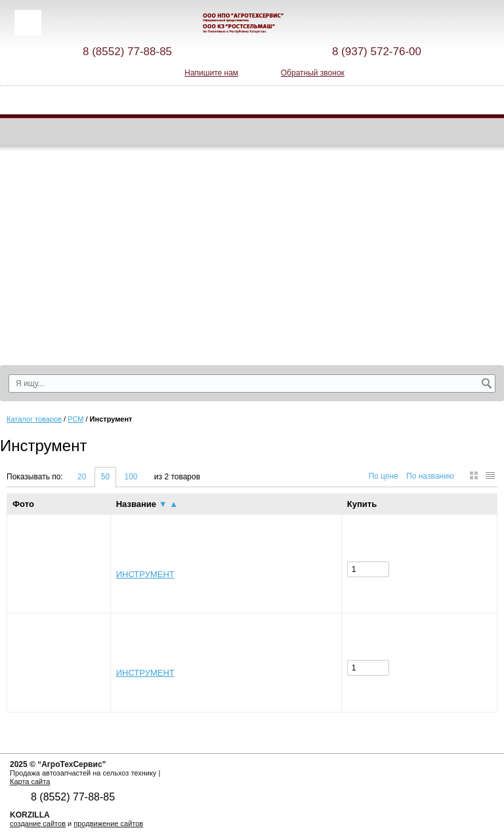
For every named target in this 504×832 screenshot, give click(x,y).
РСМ (75, 419)
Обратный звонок (313, 73)
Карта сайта (30, 781)
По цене (383, 476)
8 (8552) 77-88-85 (127, 52)
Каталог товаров (34, 419)
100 (131, 477)
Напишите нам (211, 73)
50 (105, 477)
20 (82, 477)
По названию (430, 476)
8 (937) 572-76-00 (377, 52)
